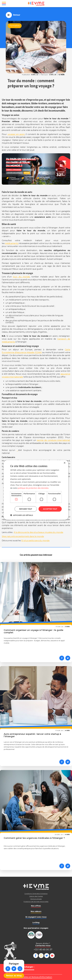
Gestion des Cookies (36, 896)
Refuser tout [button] (26, 509)
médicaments (12, 243)
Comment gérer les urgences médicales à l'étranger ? (34, 838)
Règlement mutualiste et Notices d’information (29, 977)
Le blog (36, 922)
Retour (16, 15)
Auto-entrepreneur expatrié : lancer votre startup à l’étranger (32, 735)
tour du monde (21, 277)
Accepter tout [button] (50, 509)
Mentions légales (36, 899)
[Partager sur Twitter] (68, 658)
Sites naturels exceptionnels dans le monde (23, 536)
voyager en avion (16, 134)
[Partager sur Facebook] (62, 658)
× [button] (64, 463)
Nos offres (36, 906)
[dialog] (36, 490)
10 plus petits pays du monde (35, 541)
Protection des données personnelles (36, 902)
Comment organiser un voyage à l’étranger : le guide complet (34, 631)
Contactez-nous (43, 946)
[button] (22, 515)
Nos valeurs (36, 911)
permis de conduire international (53, 440)
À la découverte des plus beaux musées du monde (38, 532)
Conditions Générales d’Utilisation (36, 894)
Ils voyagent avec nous (36, 917)
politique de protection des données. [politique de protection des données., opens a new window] (33, 488)
